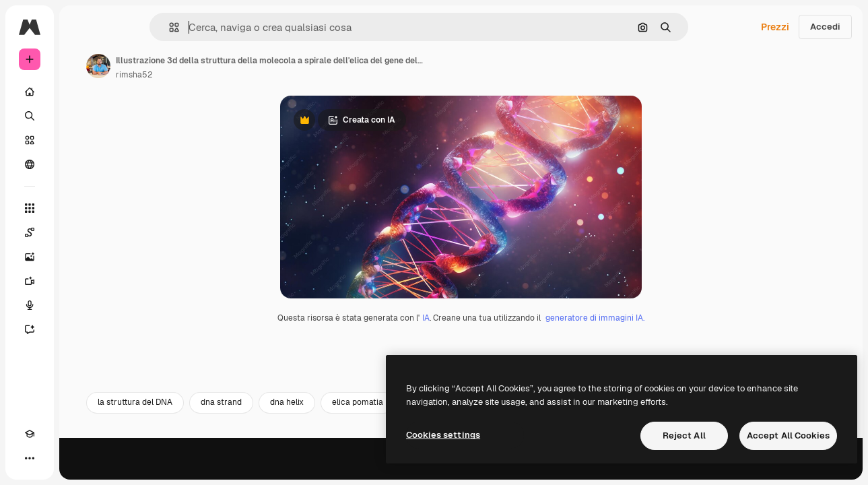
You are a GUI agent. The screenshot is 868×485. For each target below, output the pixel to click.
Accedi (825, 27)
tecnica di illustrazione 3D (768, 470)
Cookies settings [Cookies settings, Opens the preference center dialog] (443, 435)
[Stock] (81, 140)
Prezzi (775, 27)
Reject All (684, 435)
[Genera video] (81, 281)
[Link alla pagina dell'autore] (201, 66)
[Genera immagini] (81, 257)
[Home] (81, 92)
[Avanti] (834, 470)
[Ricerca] (81, 116)
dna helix (389, 470)
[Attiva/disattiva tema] (54, 458)
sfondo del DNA (543, 470)
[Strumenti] (81, 208)
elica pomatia (460, 470)
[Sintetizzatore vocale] (81, 305)
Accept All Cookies (788, 435)
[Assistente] (81, 329)
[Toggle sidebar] (132, 27)
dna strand (324, 470)
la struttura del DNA (237, 470)
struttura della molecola (645, 470)
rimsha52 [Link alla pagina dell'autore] (236, 75)
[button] (220, 27)
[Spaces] (81, 232)
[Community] (81, 164)
